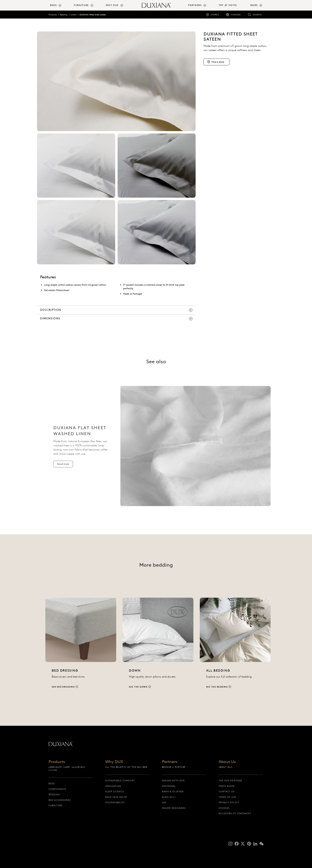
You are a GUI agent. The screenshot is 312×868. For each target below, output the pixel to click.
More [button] (254, 5)
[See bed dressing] (81, 647)
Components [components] (57, 789)
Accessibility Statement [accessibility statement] (235, 813)
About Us (227, 762)
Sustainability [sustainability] (115, 802)
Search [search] (257, 15)
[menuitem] (60, 5)
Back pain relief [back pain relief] (116, 797)
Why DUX (114, 762)
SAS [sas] (164, 802)
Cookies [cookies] (224, 808)
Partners (170, 762)
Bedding (64, 15)
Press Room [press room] (227, 786)
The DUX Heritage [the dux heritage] (231, 781)
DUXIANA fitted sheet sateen (93, 15)
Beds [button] (54, 5)
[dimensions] (116, 319)
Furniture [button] (81, 5)
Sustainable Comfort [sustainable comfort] (120, 781)
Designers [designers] (169, 786)
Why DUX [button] (112, 5)
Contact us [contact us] (227, 791)
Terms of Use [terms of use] (227, 797)
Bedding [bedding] (54, 794)
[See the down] (158, 647)
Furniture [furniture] (56, 805)
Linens (74, 15)
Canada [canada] (236, 15)
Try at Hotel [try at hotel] (228, 5)
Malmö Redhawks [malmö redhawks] (174, 808)
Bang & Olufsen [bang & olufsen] (173, 791)
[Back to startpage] (156, 5)
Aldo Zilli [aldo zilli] (169, 797)
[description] (116, 310)
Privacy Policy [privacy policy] (229, 802)
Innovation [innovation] (113, 786)
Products (53, 15)
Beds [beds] (52, 784)
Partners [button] (195, 5)
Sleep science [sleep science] (115, 791)
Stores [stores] (215, 15)
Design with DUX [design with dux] (173, 781)
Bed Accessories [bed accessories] (60, 800)
